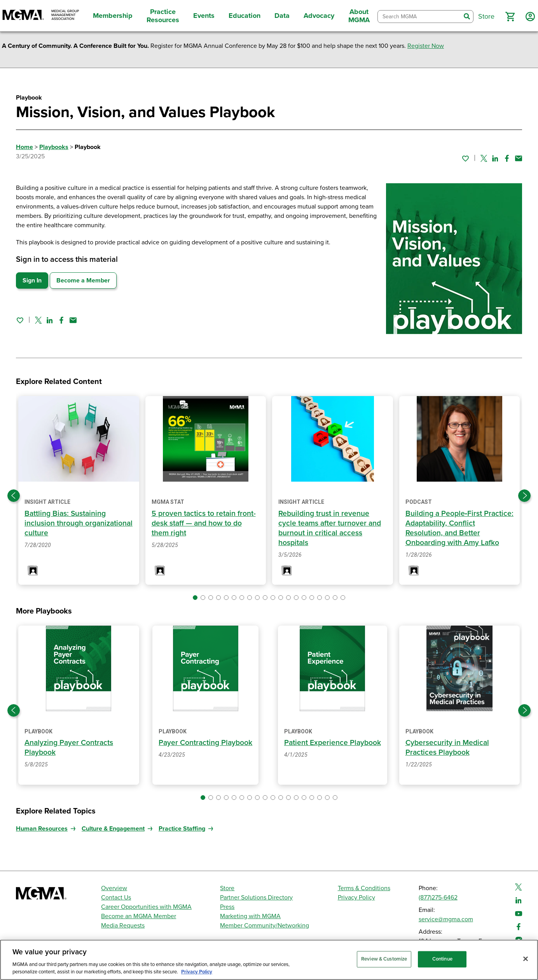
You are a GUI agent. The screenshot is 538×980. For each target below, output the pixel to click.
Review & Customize (384, 959)
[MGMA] (41, 16)
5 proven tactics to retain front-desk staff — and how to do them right (204, 523)
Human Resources (42, 829)
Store (227, 888)
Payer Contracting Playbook (206, 743)
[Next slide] (524, 496)
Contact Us (116, 898)
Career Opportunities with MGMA (146, 907)
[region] (269, 960)
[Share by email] (519, 158)
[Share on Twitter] (484, 158)
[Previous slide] (14, 496)
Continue (442, 959)
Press (227, 907)
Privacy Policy (356, 898)
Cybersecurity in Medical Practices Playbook (448, 748)
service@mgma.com (446, 919)
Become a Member (83, 281)
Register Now (426, 46)
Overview (114, 888)
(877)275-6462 (438, 898)
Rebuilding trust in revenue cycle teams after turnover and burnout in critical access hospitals (331, 528)
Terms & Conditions (364, 888)
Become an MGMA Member (139, 916)
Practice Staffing (182, 829)
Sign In (32, 281)
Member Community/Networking (265, 926)
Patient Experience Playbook (333, 743)
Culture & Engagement (113, 829)
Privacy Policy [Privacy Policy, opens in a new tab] (197, 972)
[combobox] (419, 17)
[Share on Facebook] (507, 158)
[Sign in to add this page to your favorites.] (465, 158)
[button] (510, 17)
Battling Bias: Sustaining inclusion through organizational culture (66, 523)
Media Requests (123, 926)
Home (24, 147)
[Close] (526, 959)
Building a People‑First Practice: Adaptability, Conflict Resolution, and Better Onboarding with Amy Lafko (457, 528)
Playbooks (54, 147)
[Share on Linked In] (495, 158)
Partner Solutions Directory (256, 898)
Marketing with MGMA (250, 916)
